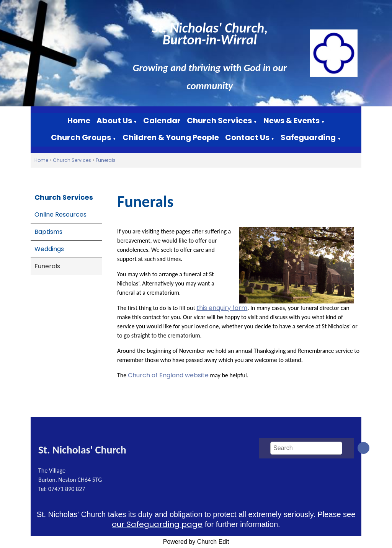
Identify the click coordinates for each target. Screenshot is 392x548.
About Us (114, 121)
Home (79, 121)
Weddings (49, 249)
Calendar (162, 121)
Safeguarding (308, 137)
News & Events (292, 121)
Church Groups (81, 137)
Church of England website (168, 375)
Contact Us (247, 137)
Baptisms (48, 232)
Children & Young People (171, 137)
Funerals (106, 160)
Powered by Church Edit (196, 542)
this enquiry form (222, 308)
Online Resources (60, 214)
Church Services (219, 121)
